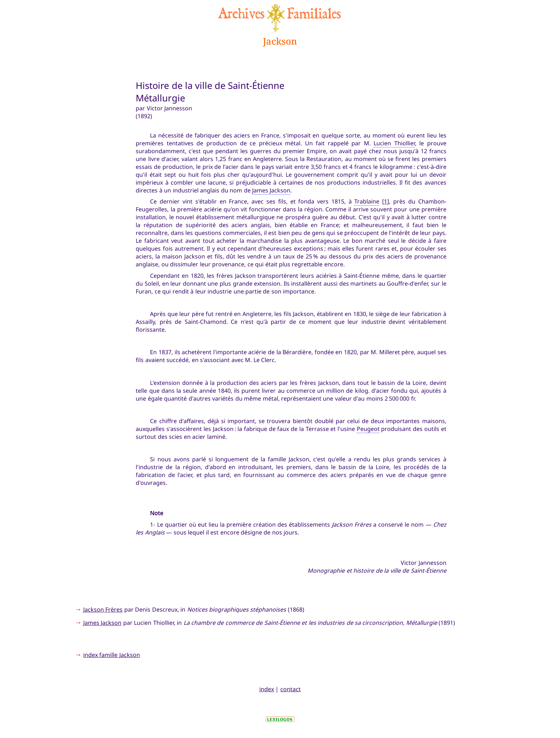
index (267, 689)
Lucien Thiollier (394, 143)
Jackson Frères (103, 609)
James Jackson (271, 190)
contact (291, 689)
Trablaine (367, 201)
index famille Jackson (112, 655)
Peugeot (368, 429)
